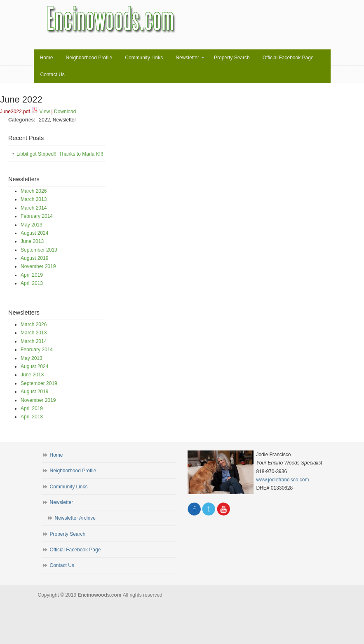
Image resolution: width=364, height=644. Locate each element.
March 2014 (34, 208)
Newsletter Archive (75, 518)
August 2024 (34, 233)
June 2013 (32, 241)
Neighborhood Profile (73, 471)
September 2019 (39, 250)
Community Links (69, 487)
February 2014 (37, 216)
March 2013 (34, 199)
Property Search (68, 534)
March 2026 (34, 191)
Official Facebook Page (75, 550)
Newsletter (62, 502)
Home (56, 455)
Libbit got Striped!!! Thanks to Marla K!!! (60, 154)
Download (65, 112)
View (45, 112)
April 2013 (32, 283)
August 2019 (34, 258)
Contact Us (62, 565)
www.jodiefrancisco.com (282, 480)
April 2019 (32, 275)
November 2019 (38, 266)
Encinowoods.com (112, 19)
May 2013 (32, 225)
